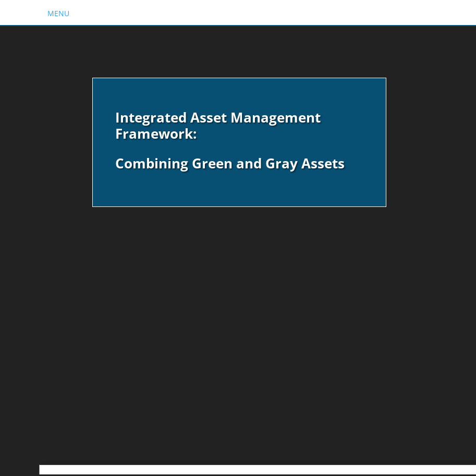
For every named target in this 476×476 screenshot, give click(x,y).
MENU (58, 13)
